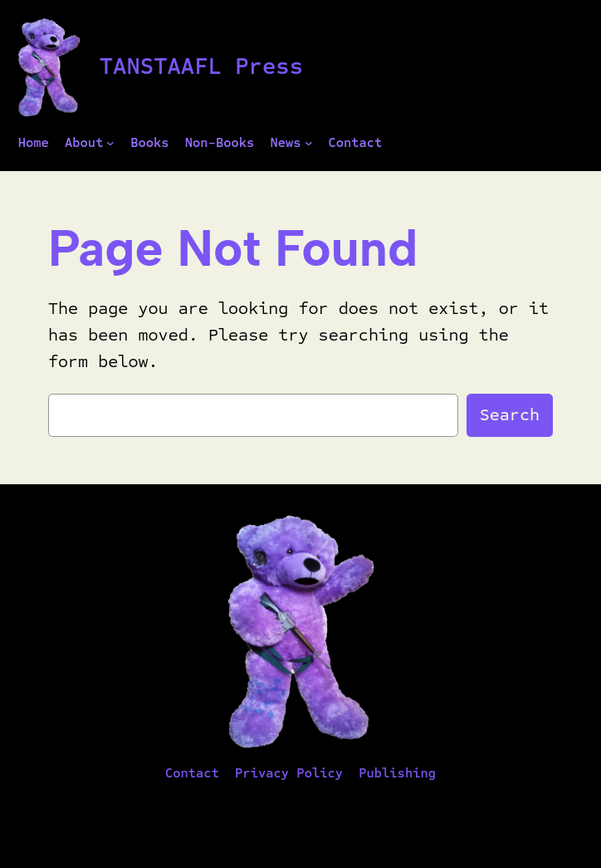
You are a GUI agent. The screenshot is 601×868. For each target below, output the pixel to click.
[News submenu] (309, 143)
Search (510, 415)
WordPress (354, 809)
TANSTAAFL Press (201, 66)
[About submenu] (110, 143)
